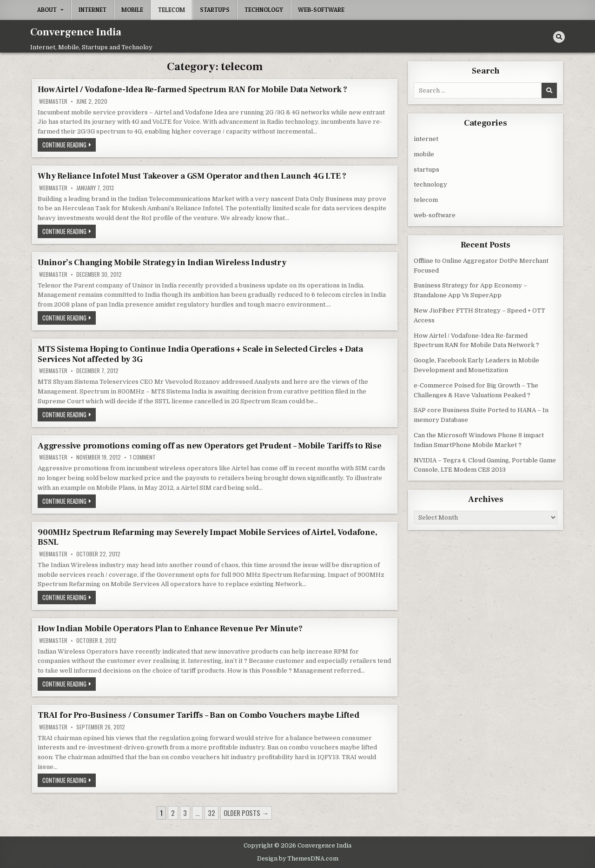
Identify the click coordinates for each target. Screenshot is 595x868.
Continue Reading (69, 146)
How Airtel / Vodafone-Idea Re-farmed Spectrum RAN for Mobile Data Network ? (192, 90)
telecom (172, 10)
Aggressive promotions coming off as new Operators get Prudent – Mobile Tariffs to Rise (210, 446)
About (47, 10)
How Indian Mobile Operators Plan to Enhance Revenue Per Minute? (170, 629)
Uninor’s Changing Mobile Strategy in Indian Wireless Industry (162, 263)
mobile (132, 10)
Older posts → (246, 813)
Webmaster (53, 101)
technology (264, 10)
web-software (321, 10)
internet (93, 10)
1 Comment (143, 457)
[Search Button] (559, 37)
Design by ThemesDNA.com (298, 859)
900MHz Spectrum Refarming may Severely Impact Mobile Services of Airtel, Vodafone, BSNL (208, 537)
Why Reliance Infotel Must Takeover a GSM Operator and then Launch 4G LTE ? (192, 176)
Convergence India (76, 32)
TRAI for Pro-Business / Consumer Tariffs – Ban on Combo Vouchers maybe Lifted (198, 715)
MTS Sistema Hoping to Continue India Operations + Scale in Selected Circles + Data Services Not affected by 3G (200, 354)
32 (212, 813)
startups (215, 10)
